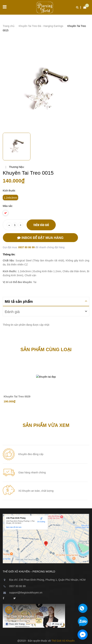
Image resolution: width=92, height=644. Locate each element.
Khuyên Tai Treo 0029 (17, 397)
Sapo (54, 631)
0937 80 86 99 (27, 247)
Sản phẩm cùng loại (46, 349)
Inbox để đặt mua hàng (40, 238)
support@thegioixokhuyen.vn (26, 593)
